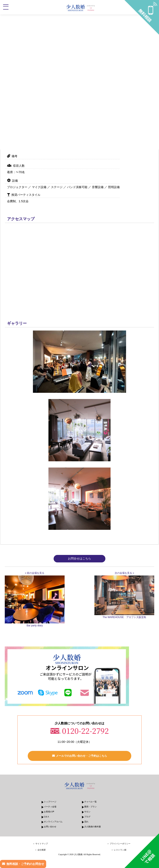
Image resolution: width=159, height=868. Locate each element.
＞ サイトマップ (40, 844)
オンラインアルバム (53, 822)
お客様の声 (49, 812)
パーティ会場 (50, 807)
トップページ (50, 802)
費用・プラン (90, 807)
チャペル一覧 (90, 802)
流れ (86, 822)
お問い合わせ (50, 827)
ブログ (87, 817)
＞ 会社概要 (40, 850)
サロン (87, 812)
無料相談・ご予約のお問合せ (25, 864)
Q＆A (46, 817)
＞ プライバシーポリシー (119, 844)
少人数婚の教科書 (93, 827)
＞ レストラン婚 (119, 850)
